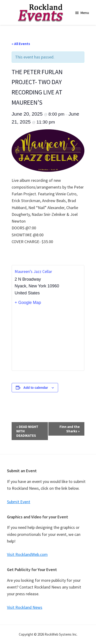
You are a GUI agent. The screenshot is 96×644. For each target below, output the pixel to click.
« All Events (21, 44)
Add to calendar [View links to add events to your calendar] (36, 388)
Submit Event (19, 502)
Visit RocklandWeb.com (27, 554)
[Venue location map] (48, 338)
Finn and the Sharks (70, 429)
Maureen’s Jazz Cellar (33, 271)
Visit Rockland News (25, 607)
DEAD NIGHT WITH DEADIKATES (27, 431)
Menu (85, 13)
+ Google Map (28, 303)
